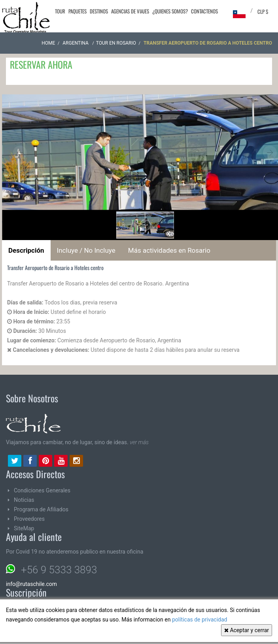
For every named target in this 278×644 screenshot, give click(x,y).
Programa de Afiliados (41, 509)
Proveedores (29, 519)
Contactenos (204, 11)
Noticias (24, 500)
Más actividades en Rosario (169, 250)
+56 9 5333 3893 (59, 570)
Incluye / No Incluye (86, 250)
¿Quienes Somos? (170, 11)
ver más (139, 442)
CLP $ (263, 11)
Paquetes (78, 11)
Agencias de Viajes (130, 11)
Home (48, 43)
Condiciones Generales (42, 490)
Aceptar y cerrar (247, 630)
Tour (60, 11)
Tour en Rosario (116, 43)
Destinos (99, 11)
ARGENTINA (76, 43)
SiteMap (24, 528)
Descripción (26, 250)
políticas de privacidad (200, 620)
